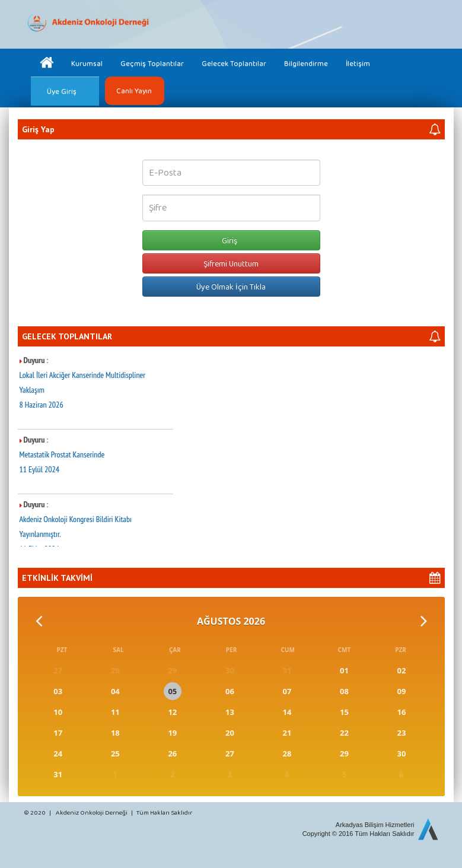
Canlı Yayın (134, 90)
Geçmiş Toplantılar (152, 63)
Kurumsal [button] (87, 63)
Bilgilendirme (306, 63)
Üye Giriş (62, 91)
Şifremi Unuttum (231, 263)
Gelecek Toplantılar (234, 63)
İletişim (358, 63)
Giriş (231, 240)
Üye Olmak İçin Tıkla (231, 287)
